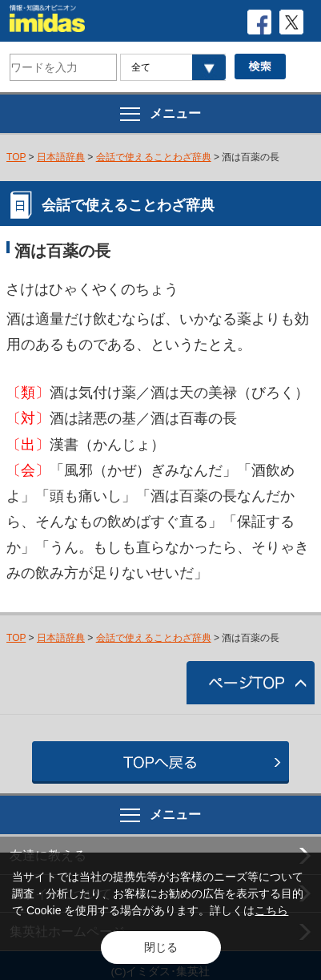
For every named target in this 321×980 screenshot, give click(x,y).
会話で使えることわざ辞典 (154, 157)
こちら (271, 910)
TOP (16, 157)
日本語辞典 (61, 157)
